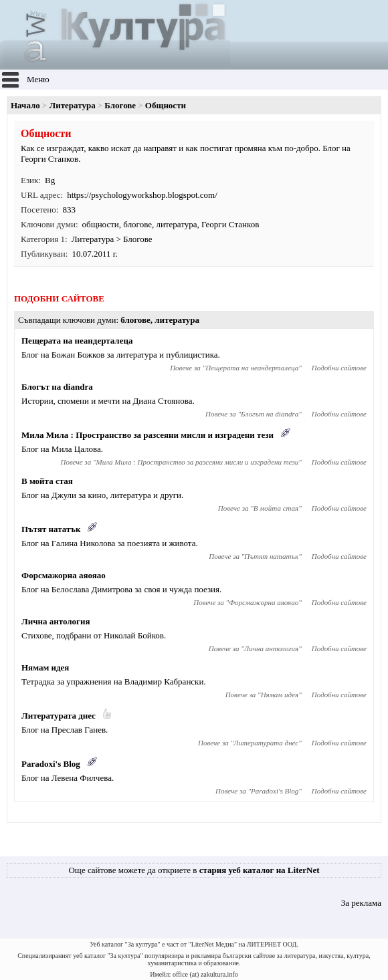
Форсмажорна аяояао (64, 575)
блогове (137, 224)
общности (101, 224)
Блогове (120, 105)
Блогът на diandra (57, 387)
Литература (73, 105)
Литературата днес (59, 716)
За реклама (361, 903)
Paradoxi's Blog (51, 764)
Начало (25, 105)
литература (176, 224)
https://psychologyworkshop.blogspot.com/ (142, 195)
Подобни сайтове (339, 368)
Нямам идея (45, 667)
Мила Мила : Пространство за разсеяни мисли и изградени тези (148, 435)
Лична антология (56, 621)
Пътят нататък (51, 529)
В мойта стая (47, 481)
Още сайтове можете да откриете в (194, 870)
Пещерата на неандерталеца (77, 341)
